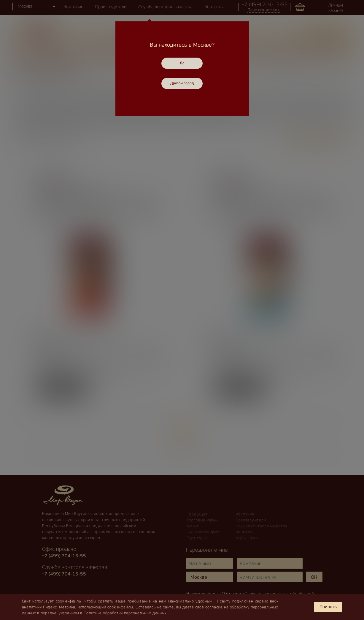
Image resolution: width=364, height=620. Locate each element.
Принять (328, 607)
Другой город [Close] (182, 83)
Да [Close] (182, 63)
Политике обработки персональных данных (125, 613)
